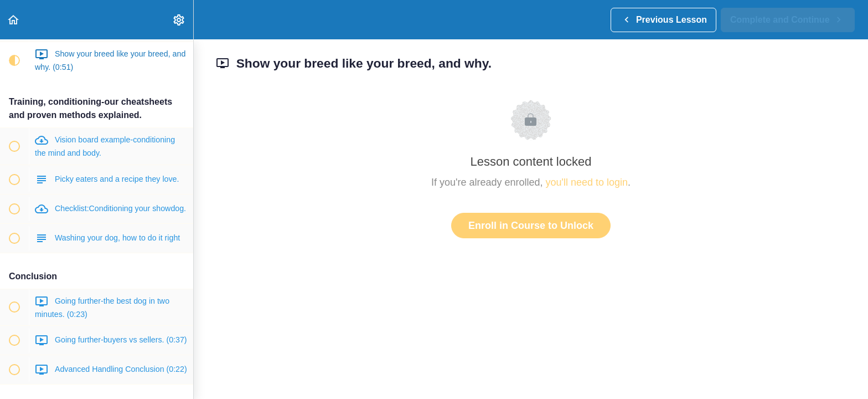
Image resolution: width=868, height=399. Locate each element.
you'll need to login (587, 182)
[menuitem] (179, 20)
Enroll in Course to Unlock (531, 226)
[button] (14, 20)
